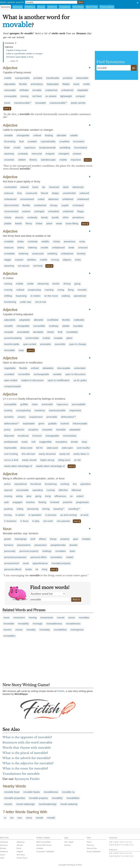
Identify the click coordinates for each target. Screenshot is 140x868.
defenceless (11, 424)
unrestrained (27, 199)
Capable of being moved (16, 50)
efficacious (60, 496)
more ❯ (7, 109)
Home (89, 842)
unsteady (23, 154)
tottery (21, 248)
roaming (49, 290)
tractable (78, 326)
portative (68, 78)
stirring (46, 509)
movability (23, 624)
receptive (33, 430)
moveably (45, 630)
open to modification (59, 380)
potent (80, 496)
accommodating (13, 338)
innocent (37, 436)
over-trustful (83, 448)
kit (37, 569)
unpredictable (48, 142)
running (8, 290)
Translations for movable (21, 774)
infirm (66, 217)
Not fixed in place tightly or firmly (20, 57)
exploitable (29, 424)
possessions (24, 545)
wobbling (52, 254)
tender (74, 442)
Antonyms (18, 7)
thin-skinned (28, 454)
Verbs (2, 858)
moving (24, 96)
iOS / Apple (69, 842)
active (7, 484)
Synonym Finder (27, 779)
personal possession (15, 557)
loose (76, 84)
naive (35, 404)
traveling (58, 509)
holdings (47, 551)
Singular (20, 851)
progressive (82, 502)
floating (49, 135)
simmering (33, 509)
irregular (50, 154)
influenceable (80, 424)
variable (9, 135)
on (71, 496)
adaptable (83, 90)
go (134, 68)
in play (36, 521)
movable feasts (32, 792)
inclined (65, 424)
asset (26, 563)
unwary (22, 417)
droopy (54, 205)
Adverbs (20, 845)
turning (8, 515)
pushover (19, 430)
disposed (9, 436)
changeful (64, 154)
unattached (51, 90)
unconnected (11, 211)
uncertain (9, 160)
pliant (49, 224)
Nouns (3, 855)
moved (61, 618)
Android (67, 845)
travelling (73, 509)
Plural (19, 848)
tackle (28, 569)
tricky (78, 260)
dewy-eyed (26, 448)
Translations (65, 7)
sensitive (9, 417)
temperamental (47, 148)
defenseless (67, 417)
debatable (48, 368)
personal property (29, 551)
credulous (40, 410)
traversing (21, 296)
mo (12, 818)
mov (20, 818)
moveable (41, 103)
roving (61, 290)
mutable (58, 338)
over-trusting (11, 454)
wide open (67, 448)
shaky (20, 241)
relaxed (25, 187)
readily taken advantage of (50, 466)
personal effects (13, 569)
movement (19, 618)
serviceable (22, 490)
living (48, 496)
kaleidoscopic (48, 160)
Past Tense (21, 855)
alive (29, 496)
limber (39, 224)
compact (80, 96)
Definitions (30, 7)
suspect (19, 260)
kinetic (56, 284)
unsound (83, 248)
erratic (17, 148)
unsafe (44, 248)
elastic (51, 332)
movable (50, 599)
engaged (17, 502)
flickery (33, 160)
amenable (45, 344)
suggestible (45, 442)
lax (44, 187)
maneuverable (57, 103)
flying (71, 290)
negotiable (10, 368)
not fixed (37, 96)
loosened (54, 187)
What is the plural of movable (25, 753)
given (41, 424)
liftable (66, 84)
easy (21, 350)
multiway (54, 326)
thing (45, 569)
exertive (30, 502)
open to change (78, 344)
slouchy (19, 217)
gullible (24, 404)
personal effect (38, 557)
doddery (32, 260)
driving (67, 284)
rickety (8, 217)
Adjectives (21, 842)
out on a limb (11, 460)
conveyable (10, 96)
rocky (82, 241)
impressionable (57, 410)
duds (72, 551)
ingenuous (62, 404)
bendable (38, 332)
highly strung (47, 460)
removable (10, 90)
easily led (65, 454)
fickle (7, 148)
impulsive (76, 160)
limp (20, 193)
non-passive (63, 521)
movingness (77, 630)
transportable (22, 78)
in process (51, 515)
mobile (8, 78)
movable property (61, 563)
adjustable (10, 84)
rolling (20, 509)
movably (31, 630)
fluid (21, 142)
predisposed (11, 442)
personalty (10, 551)
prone (7, 430)
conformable (32, 338)
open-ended (30, 344)
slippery (67, 260)
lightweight (66, 96)
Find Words (78, 7)
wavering (9, 154)
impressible (10, 448)
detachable (82, 78)
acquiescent (36, 417)
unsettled (64, 142)
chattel (70, 557)
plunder (74, 545)
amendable (23, 332)
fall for (40, 448)
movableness (73, 624)
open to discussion (76, 374)
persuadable (79, 404)
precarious (69, 241)
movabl (51, 818)
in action (20, 515)
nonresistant (70, 436)
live (75, 484)
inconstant (79, 142)
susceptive (61, 442)
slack (66, 187)
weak (59, 224)
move (6, 618)
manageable (52, 436)
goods (8, 539)
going (77, 284)
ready (24, 442)
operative (85, 484)
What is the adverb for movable (26, 758)
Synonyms (5, 7)
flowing (42, 502)
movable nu (68, 792)
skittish (22, 160)
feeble (18, 224)
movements (47, 618)
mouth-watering (69, 804)
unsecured (31, 193)
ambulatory (37, 84)
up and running (68, 515)
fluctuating (10, 142)
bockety (81, 254)
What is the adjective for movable (27, 763)
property (65, 539)
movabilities (60, 630)
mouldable (72, 332)
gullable (52, 424)
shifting (8, 296)
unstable (32, 142)
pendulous (78, 217)
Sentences (52, 7)
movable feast (12, 792)
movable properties (15, 798)
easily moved (29, 460)
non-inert (48, 521)
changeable (23, 135)
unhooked (53, 211)
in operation (35, 515)
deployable (53, 84)
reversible (60, 344)
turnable (37, 90)
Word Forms (92, 7)
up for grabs (80, 380)
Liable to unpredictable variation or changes (24, 54)
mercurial (37, 154)
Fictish (61, 691)
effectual (76, 490)
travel (7, 103)
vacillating (65, 148)
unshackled (10, 187)
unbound (84, 193)
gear (76, 539)
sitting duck (64, 460)
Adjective (9, 47)
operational (80, 296)
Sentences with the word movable (27, 742)
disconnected (11, 205)
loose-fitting (72, 224)
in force (24, 521)
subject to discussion (33, 380)
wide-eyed (52, 448)
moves (19, 630)
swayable (47, 430)
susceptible (10, 404)
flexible (23, 84)
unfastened (67, 90)
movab (39, 818)
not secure (24, 266)
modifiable (53, 320)
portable (38, 78)
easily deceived (47, 454)
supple (65, 205)
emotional (23, 436)
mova (29, 818)
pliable (8, 224)
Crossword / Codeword (45, 851)
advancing (43, 284)
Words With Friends (44, 845)
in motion (35, 296)
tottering (32, 248)
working (65, 484)
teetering (23, 254)
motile (86, 84)
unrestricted (69, 193)
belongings (21, 539)
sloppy (55, 193)
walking (66, 296)
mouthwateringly (48, 804)
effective (63, 490)
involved (55, 502)
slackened (78, 187)
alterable (61, 135)
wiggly (8, 260)
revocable (10, 350)
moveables (56, 557)
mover (72, 618)
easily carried (78, 103)
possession (40, 545)
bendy (44, 217)
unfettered (68, 199)
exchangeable (41, 374)
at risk (77, 460)
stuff (33, 539)
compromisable (12, 386)
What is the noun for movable (25, 768)
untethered (83, 199)
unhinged (39, 211)
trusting (8, 410)
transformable (12, 344)
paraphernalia (58, 545)
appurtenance (40, 563)
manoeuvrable (22, 103)
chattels (86, 539)
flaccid (44, 193)
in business (10, 521)
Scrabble (40, 848)
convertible (39, 326)
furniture (9, 545)
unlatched (68, 211)
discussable (64, 368)
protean (77, 154)
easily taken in (81, 454)
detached (53, 199)
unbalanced (58, 248)
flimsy (29, 224)
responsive (75, 410)
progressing (34, 290)
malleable (79, 320)
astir (6, 502)
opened (8, 490)
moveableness (54, 624)
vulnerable (47, 404)
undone (26, 211)
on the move (51, 296)
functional (36, 484)
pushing (9, 509)
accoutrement (12, 563)
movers (8, 630)
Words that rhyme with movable (27, 748)
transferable (53, 78)
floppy (80, 211)
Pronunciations (107, 7)
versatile (9, 332)
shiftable (24, 90)
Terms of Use (92, 848)
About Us (90, 845)
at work (85, 515)
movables (61, 551)
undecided (80, 368)
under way (26, 302)
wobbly (45, 241)
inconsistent (81, 148)
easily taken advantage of (18, 466)
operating (38, 490)
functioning (10, 302)
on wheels (51, 96)
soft (33, 442)
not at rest (41, 302)
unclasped (78, 205)
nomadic (82, 290)
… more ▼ (13, 61)
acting (19, 496)
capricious (30, 148)
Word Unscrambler (44, 842)
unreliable (10, 254)
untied (41, 199)
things (53, 539)
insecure (9, 193)
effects (43, 539)
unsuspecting (23, 410)
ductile (55, 217)
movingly (38, 624)
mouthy (8, 804)
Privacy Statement (94, 851)
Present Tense (22, 858)
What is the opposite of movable (27, 737)
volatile (74, 135)
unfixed (37, 135)
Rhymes (41, 7)
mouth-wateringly (25, 804)
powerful (68, 502)
